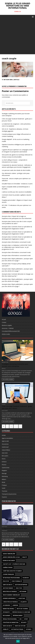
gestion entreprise (21, 585)
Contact (4, 322)
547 (16, 544)
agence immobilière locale (11, 557)
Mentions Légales (7, 325)
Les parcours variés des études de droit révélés (16, 170)
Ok (18, 641)
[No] (33, 638)
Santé (4, 488)
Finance (4, 465)
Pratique (4, 485)
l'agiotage (22, 598)
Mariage (4, 473)
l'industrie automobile (10, 602)
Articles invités (6, 334)
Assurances (5, 444)
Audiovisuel (5, 447)
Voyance (4, 497)
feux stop (6, 581)
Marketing (5, 362)
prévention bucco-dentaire (21, 612)
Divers (4, 404)
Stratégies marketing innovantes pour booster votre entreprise (15, 365)
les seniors (6, 605)
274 (16, 426)
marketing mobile (9, 609)
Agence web (5, 441)
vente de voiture (20, 626)
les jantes (24, 602)
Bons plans (5, 456)
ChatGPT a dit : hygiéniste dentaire (14, 564)
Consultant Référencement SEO (11, 331)
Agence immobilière (7, 438)
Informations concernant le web (21, 242)
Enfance (4, 462)
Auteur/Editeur (6, 450)
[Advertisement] (17, 37)
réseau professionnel (10, 619)
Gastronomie (6, 468)
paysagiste (6, 612)
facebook (26, 578)
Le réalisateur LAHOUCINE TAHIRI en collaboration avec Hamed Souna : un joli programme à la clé (17, 247)
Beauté (25, 557)
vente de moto (8, 626)
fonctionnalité (17, 581)
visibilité (6, 629)
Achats (4, 435)
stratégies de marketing (11, 622)
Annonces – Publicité (8, 328)
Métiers (4, 479)
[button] (32, 17)
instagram (23, 591)
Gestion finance (8, 588)
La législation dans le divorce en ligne (15, 528)
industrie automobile (10, 591)
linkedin (15, 605)
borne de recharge (9, 561)
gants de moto (8, 585)
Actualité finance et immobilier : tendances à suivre (17, 184)
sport (26, 619)
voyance (29, 629)
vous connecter (14, 95)
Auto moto (5, 453)
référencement (18, 616)
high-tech (19, 588)
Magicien (4, 470)
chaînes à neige (8, 567)
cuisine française (8, 574)
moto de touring (22, 609)
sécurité (24, 622)
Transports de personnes (9, 494)
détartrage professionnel (11, 578)
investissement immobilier (11, 595)
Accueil (4, 319)
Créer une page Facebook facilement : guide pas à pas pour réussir (17, 407)
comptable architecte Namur (12, 571)
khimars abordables (9, 598)
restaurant (7, 616)
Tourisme (5, 491)
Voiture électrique (17, 629)
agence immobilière (9, 554)
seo (21, 619)
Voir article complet (8, 379)
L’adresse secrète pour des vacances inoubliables (17, 192)
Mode (3, 482)
